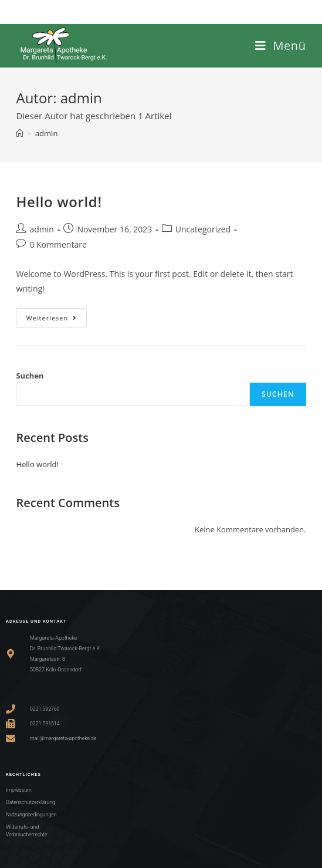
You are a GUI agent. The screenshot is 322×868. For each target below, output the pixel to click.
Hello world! (59, 202)
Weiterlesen (56, 315)
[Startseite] (20, 133)
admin (46, 133)
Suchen (30, 376)
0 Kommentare (58, 244)
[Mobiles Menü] (281, 46)
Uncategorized (203, 229)
